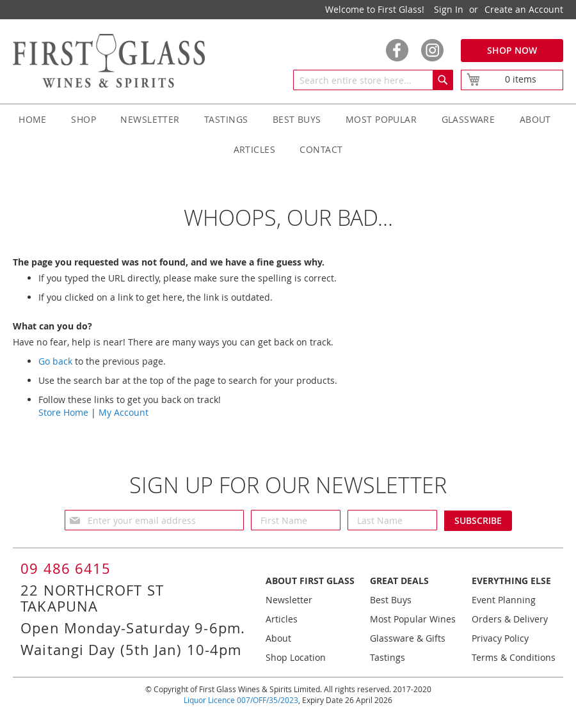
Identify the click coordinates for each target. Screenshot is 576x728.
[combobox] (373, 80)
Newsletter (289, 600)
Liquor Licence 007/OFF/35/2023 (241, 700)
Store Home (63, 412)
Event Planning (504, 600)
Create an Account (524, 9)
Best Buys (391, 600)
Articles (282, 619)
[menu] (288, 134)
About (278, 638)
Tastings (388, 657)
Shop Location (296, 657)
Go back (55, 361)
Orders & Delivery (510, 619)
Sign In (449, 9)
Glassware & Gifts (408, 638)
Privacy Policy (500, 638)
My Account (124, 412)
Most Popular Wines (413, 619)
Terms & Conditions (514, 657)
